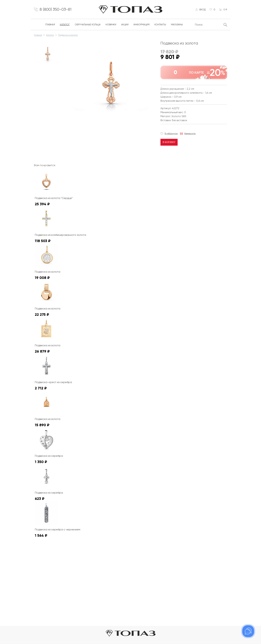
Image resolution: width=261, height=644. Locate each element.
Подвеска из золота (68, 35)
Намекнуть (190, 134)
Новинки (111, 25)
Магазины (177, 25)
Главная (50, 25)
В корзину (169, 142)
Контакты (160, 25)
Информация (141, 25)
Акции (125, 25)
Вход (202, 9)
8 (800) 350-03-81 (56, 9)
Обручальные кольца (88, 25)
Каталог (65, 25)
